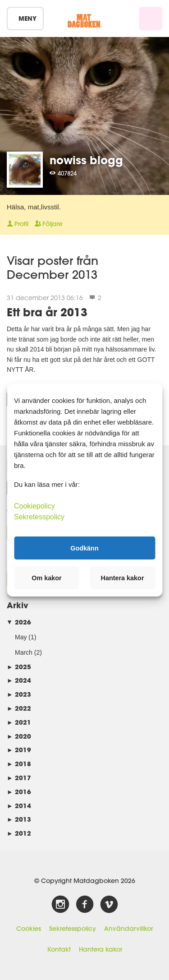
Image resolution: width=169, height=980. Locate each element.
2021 (19, 722)
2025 (19, 667)
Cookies (29, 929)
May (21, 637)
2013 (19, 819)
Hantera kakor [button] (123, 578)
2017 (19, 778)
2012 (19, 833)
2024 (19, 680)
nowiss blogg (86, 160)
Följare (49, 224)
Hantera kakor (100, 949)
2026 (19, 622)
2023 (19, 694)
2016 (19, 792)
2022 (19, 708)
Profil (18, 224)
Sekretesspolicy (73, 929)
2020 (19, 736)
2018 (19, 764)
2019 (19, 750)
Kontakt (59, 949)
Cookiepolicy (34, 506)
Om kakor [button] (46, 578)
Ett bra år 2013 (47, 312)
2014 (19, 806)
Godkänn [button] (84, 548)
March (24, 652)
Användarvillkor (128, 929)
